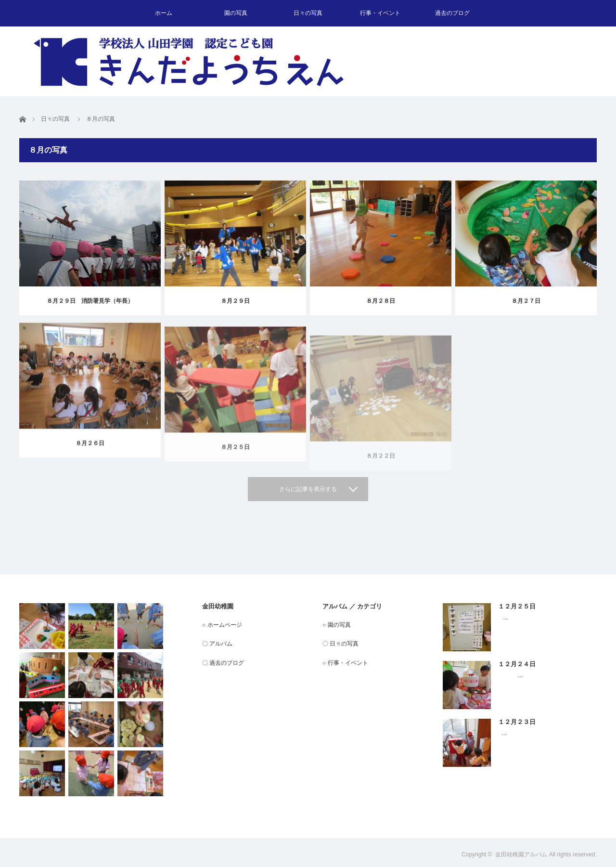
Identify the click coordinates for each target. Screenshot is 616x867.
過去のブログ (452, 13)
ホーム (164, 13)
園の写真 (236, 13)
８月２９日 (235, 301)
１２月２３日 (517, 722)
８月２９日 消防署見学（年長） (90, 301)
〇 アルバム (217, 644)
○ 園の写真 (337, 625)
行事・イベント (380, 13)
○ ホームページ (222, 625)
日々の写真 (308, 13)
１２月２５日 (517, 606)
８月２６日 (90, 451)
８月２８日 (381, 301)
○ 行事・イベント (345, 663)
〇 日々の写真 (340, 644)
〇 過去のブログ (223, 663)
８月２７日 (526, 304)
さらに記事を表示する (308, 489)
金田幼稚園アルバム (521, 854)
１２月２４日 (517, 664)
